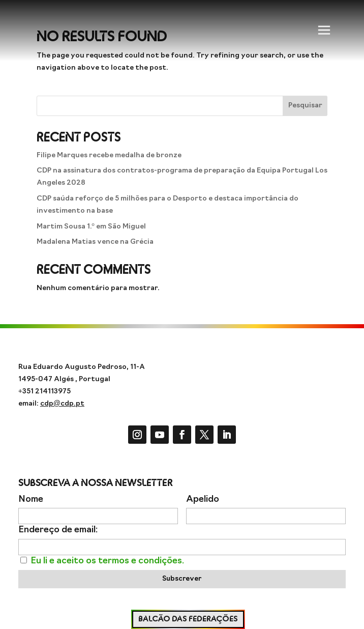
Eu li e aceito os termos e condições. (107, 561)
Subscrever (182, 579)
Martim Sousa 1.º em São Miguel (91, 227)
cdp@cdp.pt (62, 404)
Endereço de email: (58, 530)
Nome (31, 499)
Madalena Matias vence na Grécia (95, 242)
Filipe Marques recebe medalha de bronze (109, 155)
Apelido (203, 499)
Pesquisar (305, 106)
